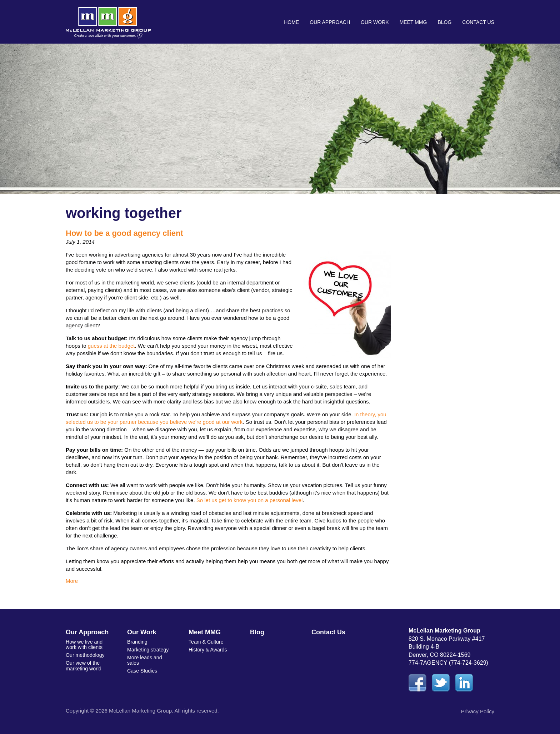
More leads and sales (144, 659)
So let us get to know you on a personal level (250, 500)
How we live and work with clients (84, 644)
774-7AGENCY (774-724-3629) (448, 663)
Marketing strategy (148, 649)
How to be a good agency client (124, 233)
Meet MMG (413, 22)
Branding (137, 642)
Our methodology (85, 655)
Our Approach (330, 22)
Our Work (375, 22)
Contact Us (478, 22)
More (72, 581)
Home (291, 22)
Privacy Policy (478, 711)
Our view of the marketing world (83, 665)
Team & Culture (206, 642)
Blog (444, 22)
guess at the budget (111, 346)
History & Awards (207, 649)
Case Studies (142, 670)
